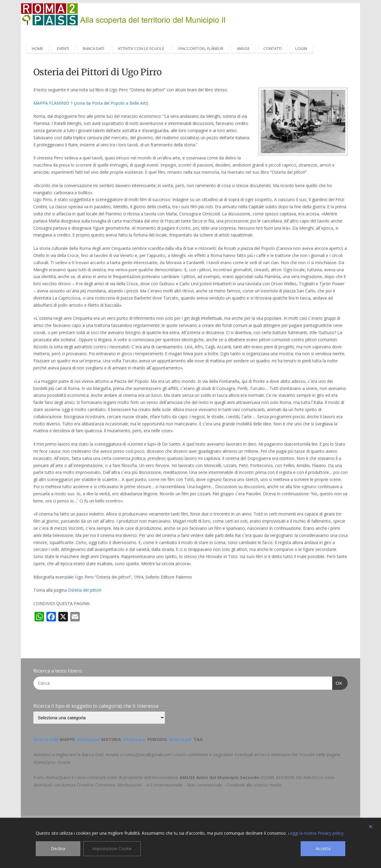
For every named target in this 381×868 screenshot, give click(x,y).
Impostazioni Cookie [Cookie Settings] (112, 849)
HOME (38, 48)
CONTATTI (273, 48)
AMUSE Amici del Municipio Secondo (219, 777)
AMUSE (243, 48)
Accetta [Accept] (323, 849)
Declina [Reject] (58, 849)
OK (338, 682)
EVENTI (63, 48)
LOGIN (301, 48)
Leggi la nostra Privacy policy (316, 833)
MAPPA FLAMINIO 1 (53, 103)
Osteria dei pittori (85, 590)
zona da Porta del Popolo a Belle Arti (111, 103)
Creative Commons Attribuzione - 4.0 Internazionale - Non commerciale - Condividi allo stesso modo (179, 785)
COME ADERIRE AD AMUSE (290, 777)
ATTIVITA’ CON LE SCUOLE (141, 48)
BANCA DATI (93, 48)
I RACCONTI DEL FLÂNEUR (200, 48)
